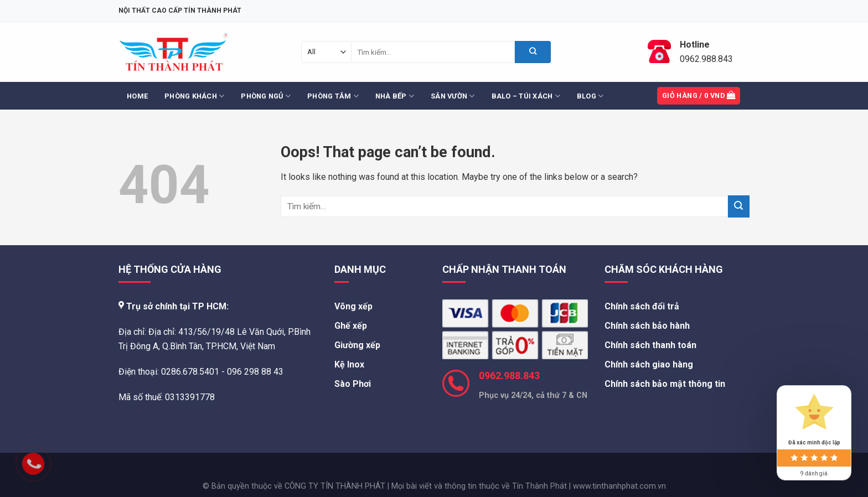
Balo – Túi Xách (526, 96)
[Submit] (533, 52)
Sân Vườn (453, 96)
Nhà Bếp (395, 96)
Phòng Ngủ (266, 96)
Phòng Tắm (333, 96)
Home (137, 96)
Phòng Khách (194, 96)
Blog (590, 96)
